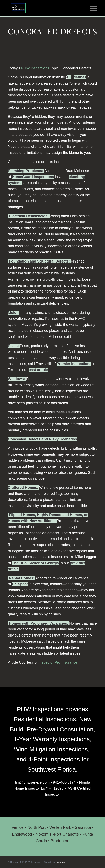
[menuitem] (92, 8)
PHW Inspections (35, 68)
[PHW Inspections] (44, 8)
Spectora (60, 862)
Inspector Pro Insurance (58, 662)
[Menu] (92, 8)
